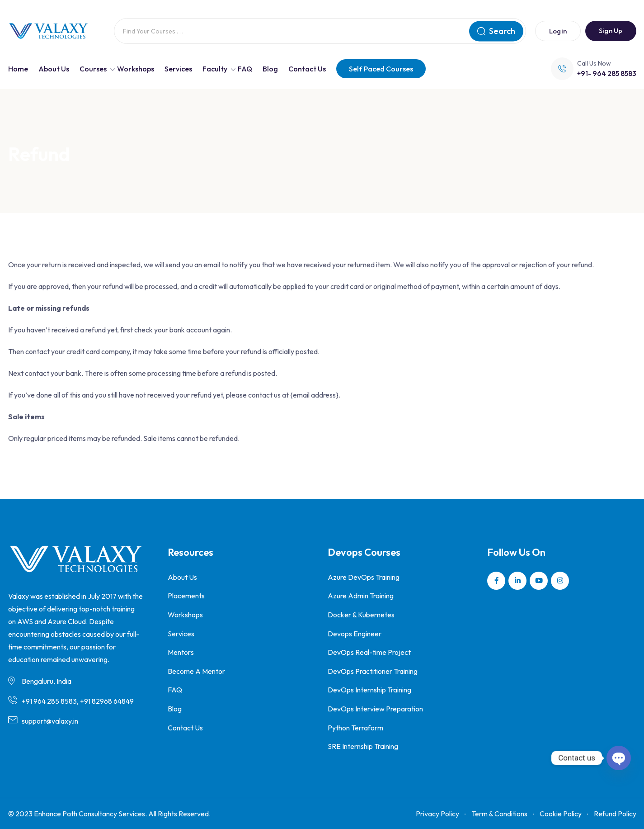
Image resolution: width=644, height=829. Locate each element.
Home (18, 69)
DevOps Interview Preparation (375, 709)
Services (178, 69)
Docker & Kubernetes (361, 615)
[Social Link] (496, 581)
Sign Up (611, 31)
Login (558, 31)
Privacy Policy (437, 814)
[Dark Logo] (49, 31)
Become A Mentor (196, 671)
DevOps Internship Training (369, 690)
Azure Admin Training (361, 596)
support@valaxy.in (50, 721)
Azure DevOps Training (364, 577)
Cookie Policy (561, 814)
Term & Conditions (499, 814)
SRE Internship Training (363, 746)
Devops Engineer (355, 634)
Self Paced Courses (381, 69)
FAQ (245, 69)
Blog (270, 69)
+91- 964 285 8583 (607, 73)
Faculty (215, 69)
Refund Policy (615, 814)
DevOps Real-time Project (369, 652)
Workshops (136, 69)
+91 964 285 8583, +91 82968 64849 (78, 701)
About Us (54, 69)
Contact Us (307, 69)
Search (496, 31)
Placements (186, 596)
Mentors (181, 652)
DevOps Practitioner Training (373, 671)
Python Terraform (355, 728)
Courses (93, 69)
